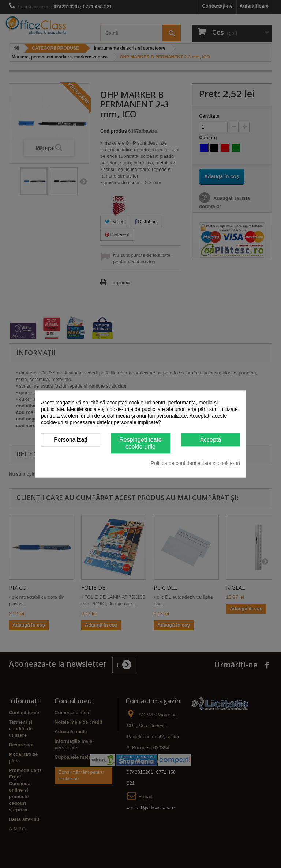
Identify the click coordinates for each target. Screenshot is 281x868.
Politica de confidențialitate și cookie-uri (195, 463)
